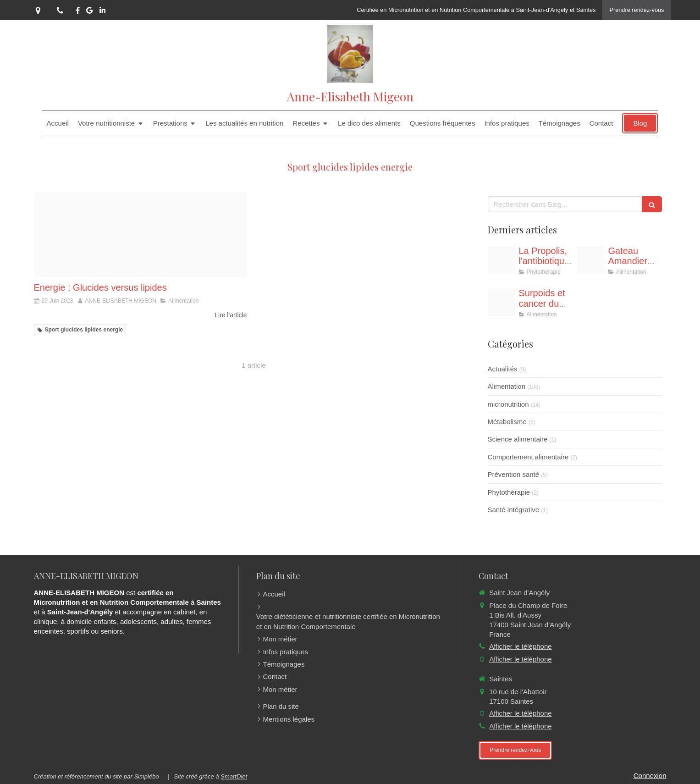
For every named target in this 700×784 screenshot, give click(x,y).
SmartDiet (234, 776)
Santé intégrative (514, 510)
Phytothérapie (509, 492)
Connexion (650, 776)
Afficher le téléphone (521, 646)
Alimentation (507, 386)
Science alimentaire (518, 439)
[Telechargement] (502, 302)
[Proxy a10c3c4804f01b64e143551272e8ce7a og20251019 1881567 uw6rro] (591, 260)
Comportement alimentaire (528, 457)
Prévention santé (514, 474)
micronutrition (508, 404)
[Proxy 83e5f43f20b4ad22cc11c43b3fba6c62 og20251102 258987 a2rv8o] (502, 260)
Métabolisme (507, 422)
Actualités (503, 369)
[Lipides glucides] (141, 234)
